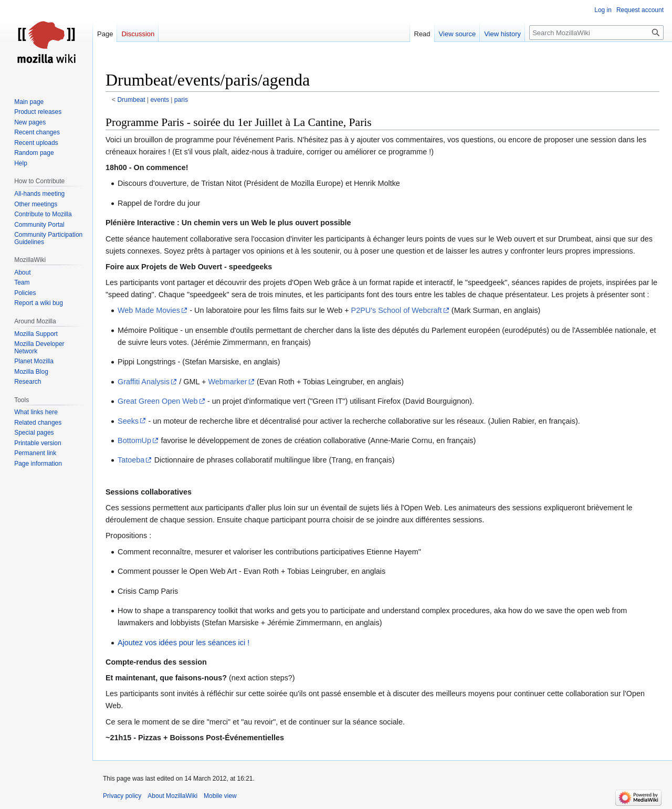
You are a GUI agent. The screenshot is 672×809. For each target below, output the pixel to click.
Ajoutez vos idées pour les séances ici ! (183, 643)
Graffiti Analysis (144, 382)
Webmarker (227, 382)
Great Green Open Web (158, 401)
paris (181, 100)
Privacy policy (122, 796)
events (160, 100)
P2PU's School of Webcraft (397, 310)
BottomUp (134, 440)
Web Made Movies (149, 310)
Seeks (128, 421)
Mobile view (220, 796)
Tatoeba (131, 460)
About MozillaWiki (172, 796)
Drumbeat (132, 100)
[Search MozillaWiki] (596, 33)
